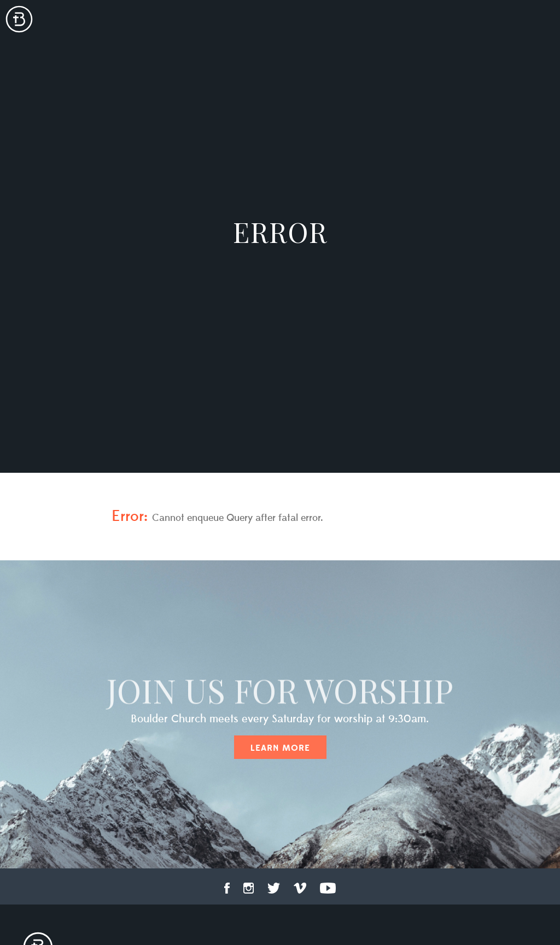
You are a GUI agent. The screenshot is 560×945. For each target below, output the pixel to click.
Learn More (280, 748)
